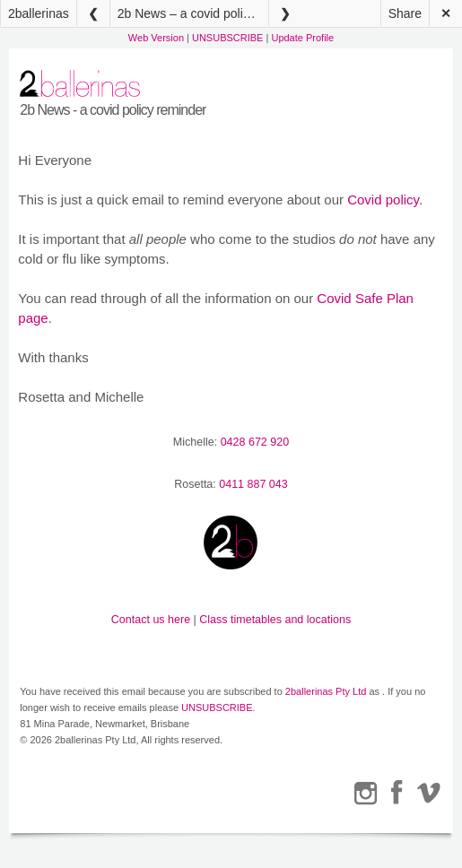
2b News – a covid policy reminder (193, 13)
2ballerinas (39, 13)
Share (405, 13)
